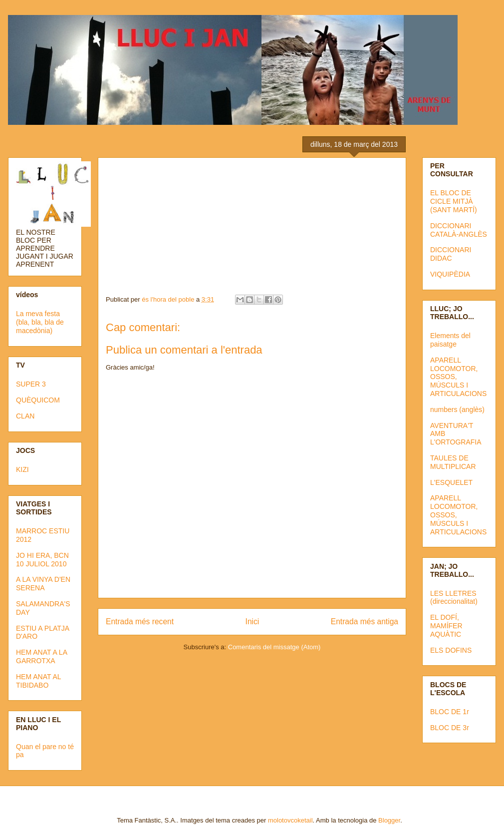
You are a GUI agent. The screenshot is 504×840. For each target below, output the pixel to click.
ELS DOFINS (451, 650)
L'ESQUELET (451, 482)
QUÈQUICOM (38, 400)
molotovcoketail (290, 820)
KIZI (22, 469)
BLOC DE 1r (450, 712)
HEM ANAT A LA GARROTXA (41, 656)
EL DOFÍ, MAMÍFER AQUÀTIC (446, 626)
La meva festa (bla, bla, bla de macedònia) (40, 322)
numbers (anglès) (457, 410)
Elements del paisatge (450, 340)
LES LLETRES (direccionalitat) (454, 598)
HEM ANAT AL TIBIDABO (38, 681)
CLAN (25, 416)
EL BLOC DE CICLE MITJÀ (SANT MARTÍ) (454, 201)
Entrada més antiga (365, 622)
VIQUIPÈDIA (450, 274)
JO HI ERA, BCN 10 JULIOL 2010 (42, 560)
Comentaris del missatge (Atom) (274, 647)
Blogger (389, 820)
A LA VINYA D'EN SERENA (43, 584)
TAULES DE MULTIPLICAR (453, 462)
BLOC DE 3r (450, 728)
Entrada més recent (140, 622)
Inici (252, 622)
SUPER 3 (31, 384)
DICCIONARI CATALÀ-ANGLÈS (459, 230)
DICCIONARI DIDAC (451, 254)
